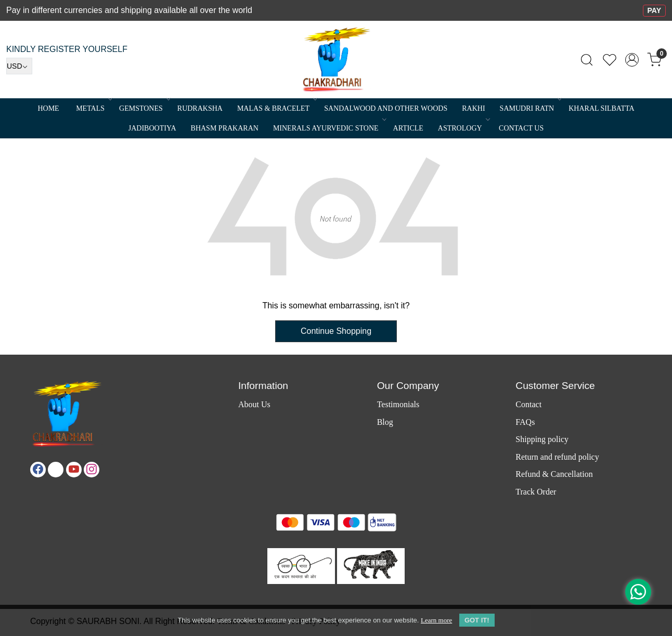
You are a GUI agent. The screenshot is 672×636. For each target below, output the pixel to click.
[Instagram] (92, 470)
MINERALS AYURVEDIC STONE (329, 128)
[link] (587, 60)
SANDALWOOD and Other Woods (386, 108)
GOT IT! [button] (477, 620)
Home (48, 108)
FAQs (525, 422)
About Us (254, 404)
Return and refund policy (557, 457)
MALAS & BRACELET (276, 108)
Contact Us (521, 128)
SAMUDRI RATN (530, 108)
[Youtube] (74, 470)
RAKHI (473, 108)
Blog (385, 422)
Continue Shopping (336, 331)
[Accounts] (632, 60)
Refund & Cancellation (554, 474)
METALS (93, 108)
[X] (56, 470)
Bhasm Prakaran (225, 128)
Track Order (536, 492)
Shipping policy (542, 439)
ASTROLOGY (463, 128)
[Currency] (19, 66)
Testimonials (398, 404)
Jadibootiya (152, 128)
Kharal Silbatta (601, 108)
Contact (528, 404)
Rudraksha (200, 108)
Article (408, 128)
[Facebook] (38, 470)
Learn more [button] (436, 620)
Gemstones (144, 108)
